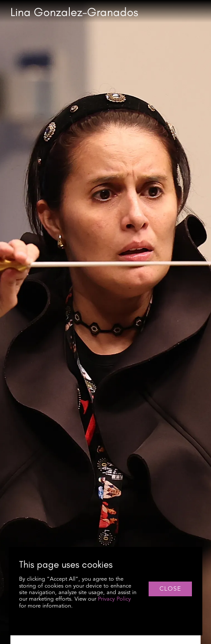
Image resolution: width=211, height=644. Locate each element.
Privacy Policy (114, 599)
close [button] (170, 589)
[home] (74, 12)
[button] (201, 12)
